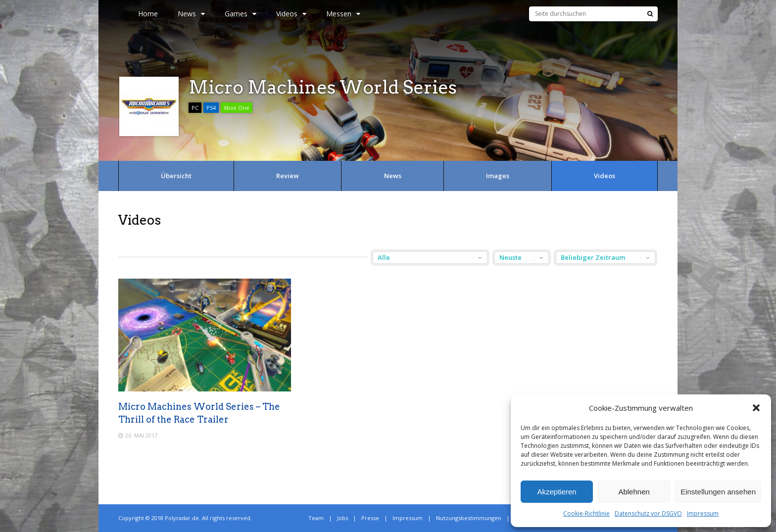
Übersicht (176, 176)
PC (195, 108)
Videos (291, 14)
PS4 (211, 108)
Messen (343, 14)
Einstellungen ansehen (718, 492)
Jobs (342, 518)
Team (316, 518)
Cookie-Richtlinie (586, 513)
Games (241, 14)
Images (498, 176)
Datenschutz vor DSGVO (648, 513)
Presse (370, 518)
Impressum (703, 513)
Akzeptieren (557, 492)
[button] (756, 408)
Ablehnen (634, 492)
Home (148, 14)
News (191, 14)
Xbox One (237, 108)
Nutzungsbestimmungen (469, 518)
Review (288, 176)
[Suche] (650, 14)
